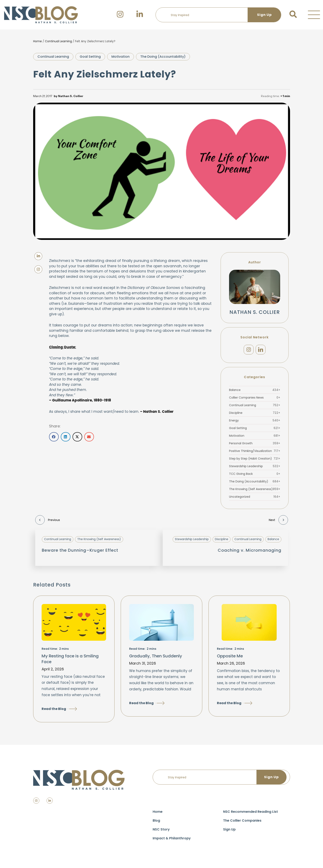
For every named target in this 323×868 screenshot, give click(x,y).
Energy (255, 423)
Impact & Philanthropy (172, 840)
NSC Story (161, 831)
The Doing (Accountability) (163, 57)
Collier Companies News (255, 400)
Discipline (255, 415)
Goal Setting (90, 57)
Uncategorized (255, 499)
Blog (156, 823)
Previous (48, 522)
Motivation (121, 57)
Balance (255, 392)
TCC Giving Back (255, 476)
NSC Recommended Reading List (250, 814)
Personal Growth (255, 446)
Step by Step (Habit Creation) (255, 461)
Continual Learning (58, 41)
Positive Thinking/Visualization (255, 453)
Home (37, 41)
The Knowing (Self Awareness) (255, 491)
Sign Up (229, 831)
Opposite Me (230, 658)
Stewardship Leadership (255, 468)
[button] (314, 15)
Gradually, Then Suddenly (156, 658)
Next (278, 522)
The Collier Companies (242, 823)
